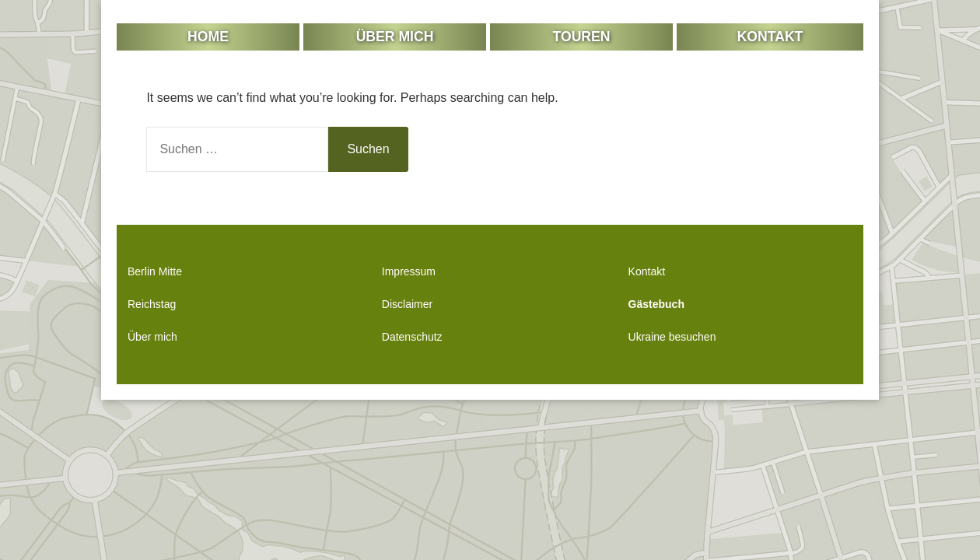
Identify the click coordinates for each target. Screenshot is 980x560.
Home (208, 37)
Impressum (409, 271)
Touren (582, 37)
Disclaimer (407, 304)
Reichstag (152, 304)
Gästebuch (656, 304)
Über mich (395, 37)
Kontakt (770, 37)
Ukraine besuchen (672, 337)
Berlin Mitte (155, 271)
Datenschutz (412, 337)
